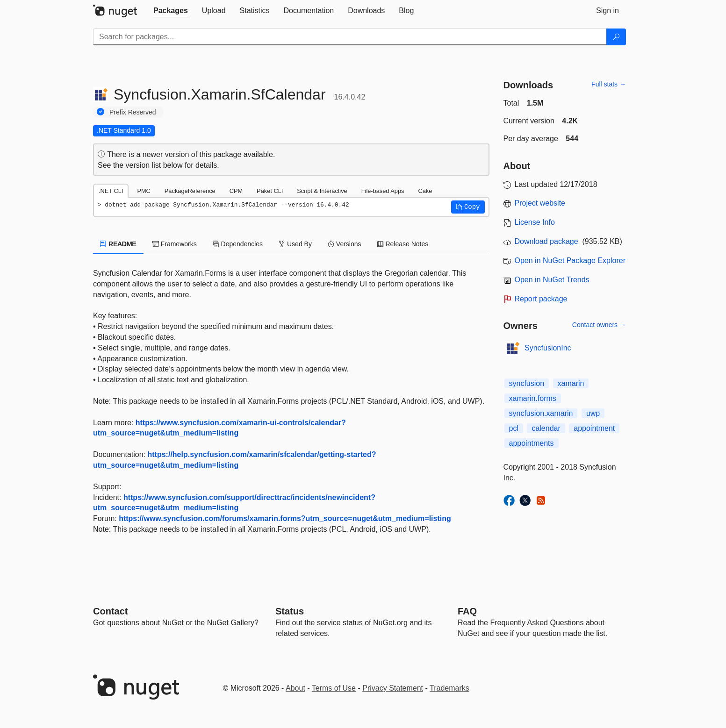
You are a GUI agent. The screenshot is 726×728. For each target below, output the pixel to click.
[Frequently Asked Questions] (467, 611)
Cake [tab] (425, 191)
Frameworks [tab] (175, 244)
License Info (535, 222)
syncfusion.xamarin (541, 413)
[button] (468, 207)
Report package (541, 299)
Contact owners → (599, 325)
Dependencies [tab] (238, 244)
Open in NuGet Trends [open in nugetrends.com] (552, 280)
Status (290, 611)
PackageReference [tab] (190, 191)
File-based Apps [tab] (383, 191)
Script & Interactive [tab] (322, 191)
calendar (546, 428)
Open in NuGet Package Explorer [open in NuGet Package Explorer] (570, 261)
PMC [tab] (144, 191)
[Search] (616, 37)
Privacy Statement (393, 688)
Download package (546, 241)
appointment (594, 428)
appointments (532, 443)
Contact (110, 611)
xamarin (571, 383)
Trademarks (449, 688)
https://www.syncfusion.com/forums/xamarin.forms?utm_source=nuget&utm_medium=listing (285, 518)
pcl (514, 428)
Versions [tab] (345, 244)
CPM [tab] (236, 191)
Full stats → (609, 84)
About (295, 688)
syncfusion (527, 383)
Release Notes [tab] (403, 244)
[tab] (171, 11)
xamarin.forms (533, 398)
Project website (540, 203)
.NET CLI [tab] (111, 191)
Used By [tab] (295, 244)
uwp (593, 413)
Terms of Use (334, 688)
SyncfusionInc (548, 348)
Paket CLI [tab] (270, 191)
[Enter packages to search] (350, 37)
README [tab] (118, 244)
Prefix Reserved (133, 112)
